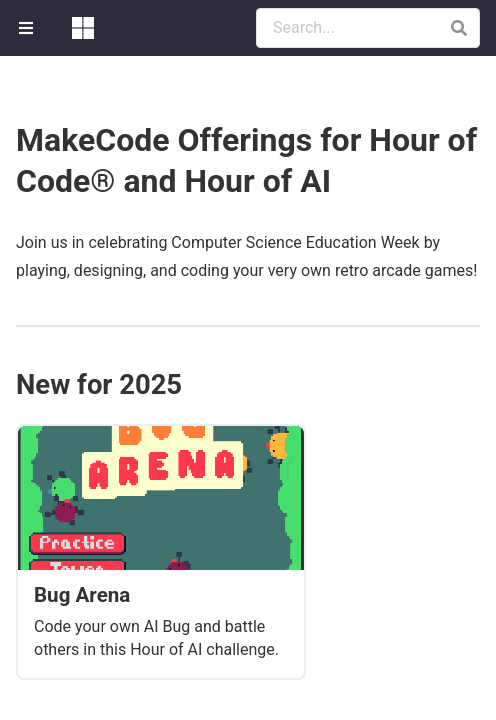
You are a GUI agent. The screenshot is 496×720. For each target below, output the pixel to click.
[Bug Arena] (161, 552)
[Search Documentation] (368, 28)
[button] (458, 28)
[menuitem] (28, 28)
